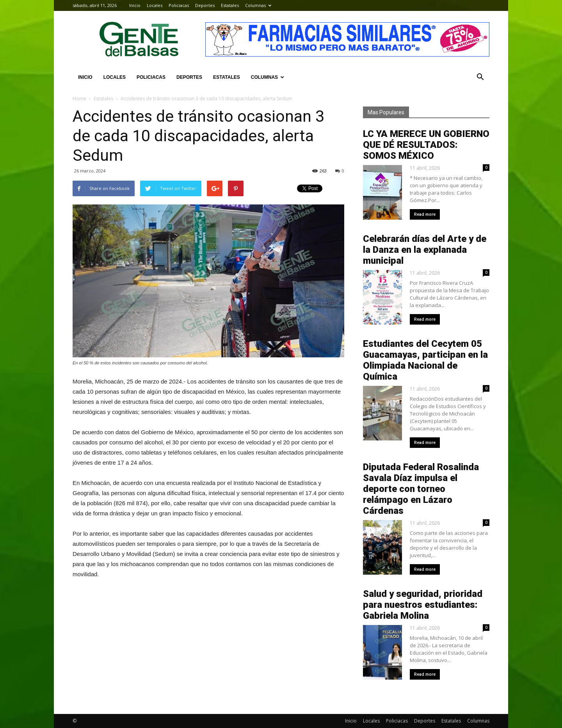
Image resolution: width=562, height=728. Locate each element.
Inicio (135, 5)
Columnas (258, 5)
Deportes (205, 5)
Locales (155, 5)
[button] (480, 77)
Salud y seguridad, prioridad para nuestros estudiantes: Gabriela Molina (423, 605)
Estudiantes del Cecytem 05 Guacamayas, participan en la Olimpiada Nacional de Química (425, 360)
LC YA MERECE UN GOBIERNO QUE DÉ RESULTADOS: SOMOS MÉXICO (426, 145)
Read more (425, 214)
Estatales (230, 5)
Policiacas (179, 5)
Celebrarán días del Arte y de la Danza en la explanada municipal (425, 250)
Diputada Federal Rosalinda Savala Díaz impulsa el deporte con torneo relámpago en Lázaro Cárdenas (421, 489)
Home (79, 99)
